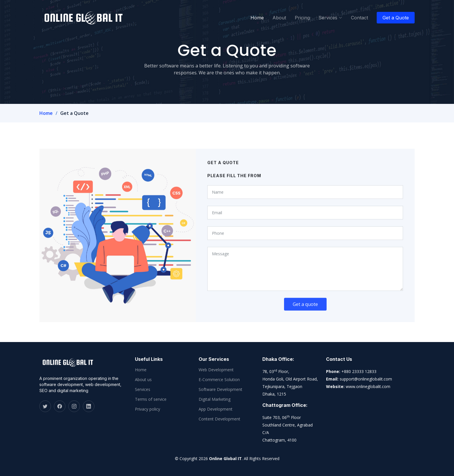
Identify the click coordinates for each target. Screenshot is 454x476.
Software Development (220, 389)
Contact (359, 18)
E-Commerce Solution (219, 380)
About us (143, 380)
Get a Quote (396, 18)
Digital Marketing (215, 399)
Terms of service (151, 399)
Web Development (216, 370)
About (279, 18)
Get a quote (305, 310)
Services (143, 389)
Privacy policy (148, 409)
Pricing (302, 18)
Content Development (219, 419)
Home (257, 18)
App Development (216, 409)
